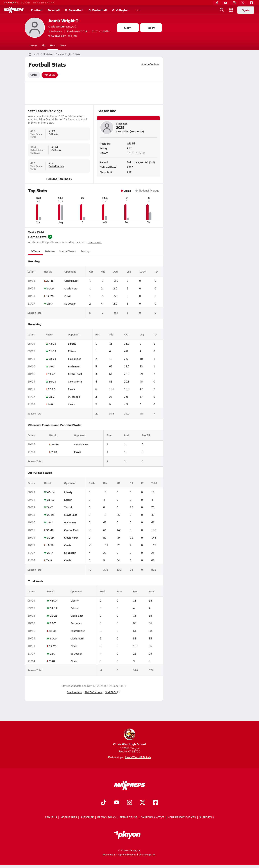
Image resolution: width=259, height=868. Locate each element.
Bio (43, 45)
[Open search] (222, 10)
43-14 (52, 344)
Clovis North (71, 288)
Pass (119, 591)
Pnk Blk (146, 435)
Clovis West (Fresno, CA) (62, 26)
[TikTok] (217, 3)
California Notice (153, 817)
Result (48, 271)
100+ (142, 271)
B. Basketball (74, 10)
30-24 (51, 288)
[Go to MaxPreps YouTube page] (117, 803)
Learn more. (95, 242)
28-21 (52, 359)
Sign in (246, 10)
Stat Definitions (150, 64)
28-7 (50, 303)
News (63, 45)
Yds (103, 271)
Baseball (54, 10)
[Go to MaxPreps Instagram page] (129, 803)
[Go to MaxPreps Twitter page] (142, 803)
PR (131, 483)
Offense (35, 251)
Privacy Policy (107, 817)
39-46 (50, 281)
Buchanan (74, 366)
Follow (151, 28)
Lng (129, 271)
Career (34, 75)
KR (118, 483)
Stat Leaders (74, 692)
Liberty (72, 344)
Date (31, 271)
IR (142, 483)
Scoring (85, 251)
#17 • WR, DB (63, 36)
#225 (130, 167)
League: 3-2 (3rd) (145, 162)
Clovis (68, 296)
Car (91, 271)
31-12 (52, 351)
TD (156, 271)
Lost (127, 435)
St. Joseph (70, 303)
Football (37, 10)
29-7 (52, 366)
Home (34, 45)
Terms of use (128, 817)
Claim (128, 28)
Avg (115, 271)
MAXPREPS (11, 3)
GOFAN (26, 3)
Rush (92, 483)
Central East (71, 281)
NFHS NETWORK (44, 3)
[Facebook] (251, 3)
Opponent (70, 271)
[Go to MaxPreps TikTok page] (104, 803)
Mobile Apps (69, 817)
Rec (97, 334)
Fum (109, 435)
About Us (51, 817)
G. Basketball (98, 10)
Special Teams (67, 251)
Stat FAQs (113, 692)
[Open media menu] (231, 10)
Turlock (68, 507)
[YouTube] (226, 3)
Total (154, 483)
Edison (72, 351)
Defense (50, 251)
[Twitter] (243, 3)
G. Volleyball (121, 10)
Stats (53, 45)
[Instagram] (234, 3)
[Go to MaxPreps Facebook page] (155, 803)
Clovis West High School (129, 737)
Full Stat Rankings (59, 179)
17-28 (50, 296)
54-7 (50, 507)
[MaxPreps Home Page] (30, 54)
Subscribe (87, 817)
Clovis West (49, 54)
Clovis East (74, 359)
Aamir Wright (63, 21)
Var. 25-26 (50, 75)
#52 (129, 172)
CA (38, 54)
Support (207, 817)
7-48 (51, 404)
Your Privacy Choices (182, 817)
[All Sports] (138, 10)
